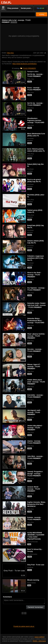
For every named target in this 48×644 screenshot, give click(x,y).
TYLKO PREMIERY (29, 68)
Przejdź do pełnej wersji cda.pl (24, 626)
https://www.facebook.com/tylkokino (25, 64)
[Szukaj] (18, 14)
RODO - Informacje (39, 641)
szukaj (42, 14)
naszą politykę (39, 637)
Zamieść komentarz (35, 607)
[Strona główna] (6, 3)
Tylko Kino (10, 53)
